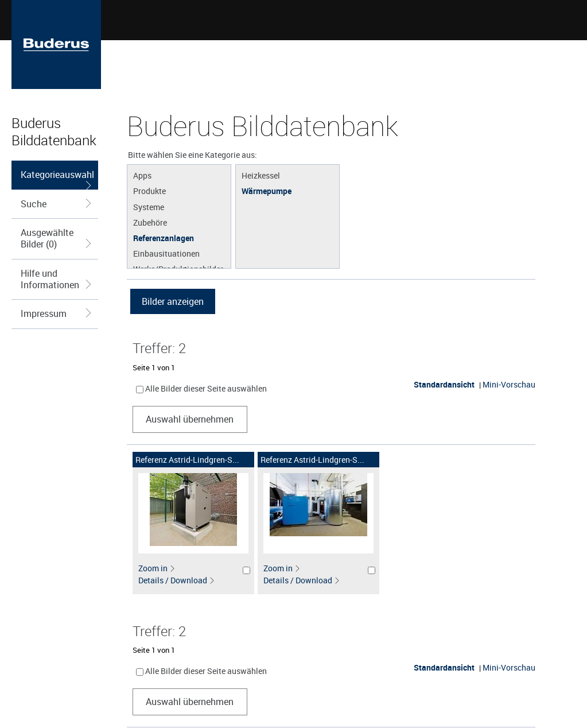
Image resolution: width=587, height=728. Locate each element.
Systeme (149, 207)
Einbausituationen (166, 253)
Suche (57, 204)
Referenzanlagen (164, 238)
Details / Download (177, 580)
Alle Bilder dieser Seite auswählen (206, 388)
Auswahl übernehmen (190, 419)
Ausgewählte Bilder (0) (57, 238)
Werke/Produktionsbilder (178, 269)
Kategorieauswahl (57, 179)
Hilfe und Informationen (57, 279)
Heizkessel (261, 175)
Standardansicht (444, 384)
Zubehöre (150, 222)
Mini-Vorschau (509, 384)
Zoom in (157, 568)
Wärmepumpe (267, 191)
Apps (142, 175)
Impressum (57, 313)
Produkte (149, 191)
